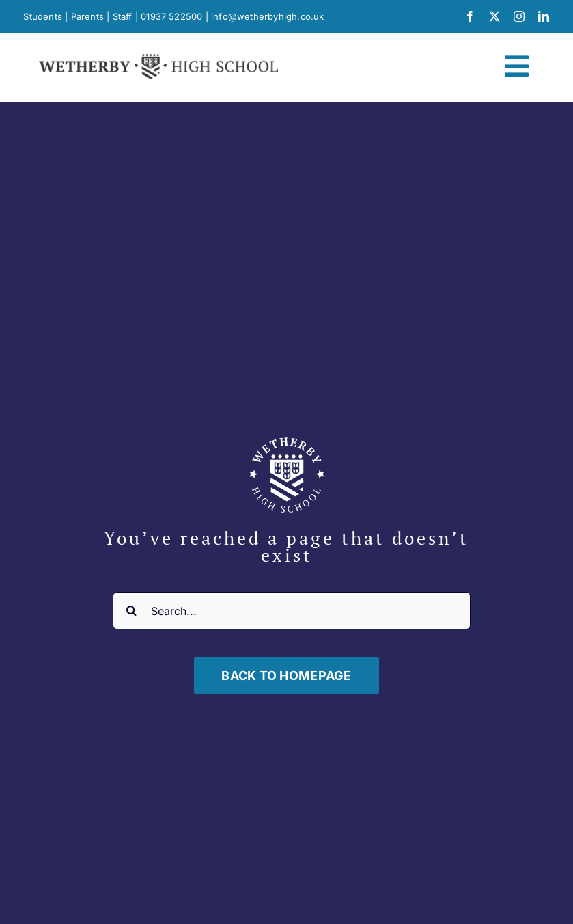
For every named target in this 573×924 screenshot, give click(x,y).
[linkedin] (544, 16)
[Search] (131, 611)
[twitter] (494, 16)
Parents (87, 16)
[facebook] (470, 16)
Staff (123, 16)
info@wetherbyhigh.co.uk (268, 16)
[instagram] (519, 16)
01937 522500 (171, 16)
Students (43, 16)
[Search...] (292, 611)
